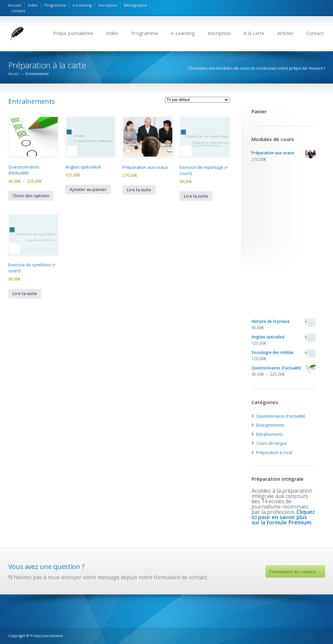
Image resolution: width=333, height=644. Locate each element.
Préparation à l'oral (274, 453)
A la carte (254, 33)
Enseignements (270, 425)
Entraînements (269, 434)
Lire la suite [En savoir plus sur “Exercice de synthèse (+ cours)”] (25, 293)
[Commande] (197, 100)
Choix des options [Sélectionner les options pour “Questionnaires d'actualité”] (31, 196)
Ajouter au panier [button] (88, 189)
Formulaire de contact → (295, 572)
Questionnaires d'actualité (281, 416)
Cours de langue (271, 443)
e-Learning (82, 5)
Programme (55, 5)
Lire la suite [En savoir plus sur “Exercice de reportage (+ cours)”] (196, 196)
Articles (285, 33)
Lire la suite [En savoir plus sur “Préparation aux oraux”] (139, 190)
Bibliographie (135, 5)
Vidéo (33, 5)
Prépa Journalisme (73, 33)
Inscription (108, 5)
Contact (18, 11)
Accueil (15, 5)
